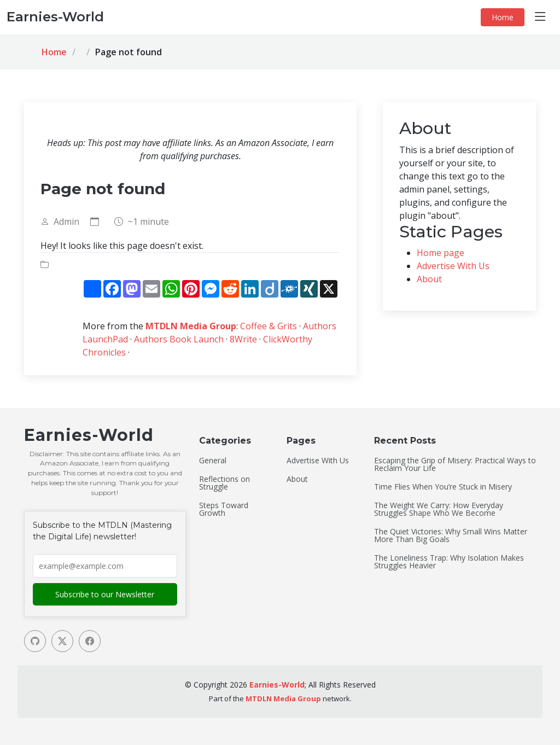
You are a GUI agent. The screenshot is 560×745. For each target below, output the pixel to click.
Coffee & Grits (269, 326)
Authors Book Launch (179, 339)
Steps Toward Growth (224, 509)
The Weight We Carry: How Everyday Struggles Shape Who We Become (439, 509)
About (429, 279)
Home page (441, 253)
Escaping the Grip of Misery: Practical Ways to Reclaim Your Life (455, 464)
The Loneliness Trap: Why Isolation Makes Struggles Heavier (449, 562)
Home (503, 17)
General (213, 461)
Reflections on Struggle (224, 483)
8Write (243, 339)
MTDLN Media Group (191, 326)
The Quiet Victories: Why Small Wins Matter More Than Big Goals (451, 536)
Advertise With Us (453, 266)
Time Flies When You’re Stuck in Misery (443, 487)
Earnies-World (277, 685)
